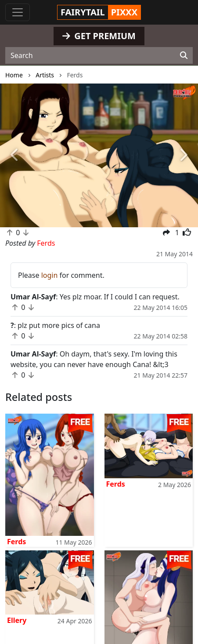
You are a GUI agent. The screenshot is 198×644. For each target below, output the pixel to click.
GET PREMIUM (99, 36)
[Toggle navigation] (18, 12)
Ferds (16, 542)
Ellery (17, 620)
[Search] (184, 55)
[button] (15, 156)
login (50, 275)
